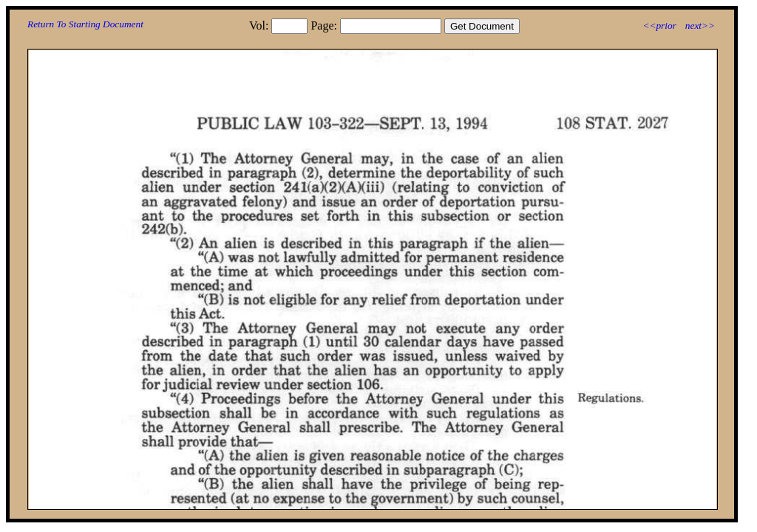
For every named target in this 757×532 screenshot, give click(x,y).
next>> (700, 25)
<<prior (659, 25)
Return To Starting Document (85, 24)
